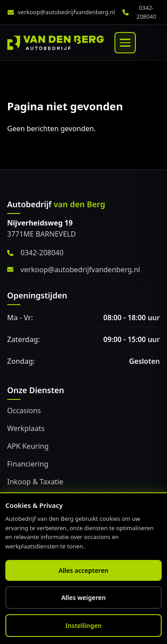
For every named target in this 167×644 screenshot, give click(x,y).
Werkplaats (26, 428)
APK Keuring (28, 446)
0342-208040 (146, 12)
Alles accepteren (83, 570)
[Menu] (125, 43)
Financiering (28, 464)
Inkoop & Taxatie (35, 482)
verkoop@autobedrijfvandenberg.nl (66, 12)
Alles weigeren (84, 598)
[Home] (55, 43)
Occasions (24, 411)
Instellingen (84, 626)
